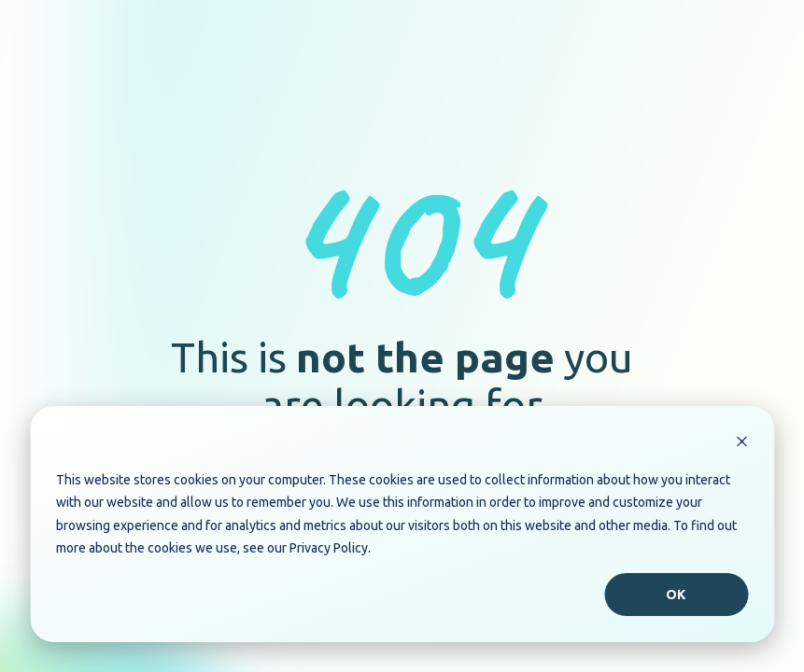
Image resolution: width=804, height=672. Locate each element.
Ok (677, 595)
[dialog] (402, 524)
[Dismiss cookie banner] (741, 444)
